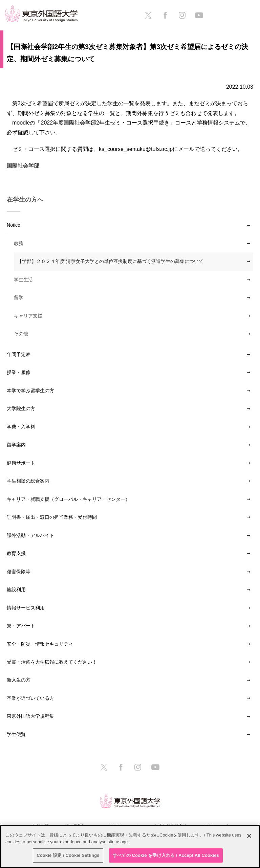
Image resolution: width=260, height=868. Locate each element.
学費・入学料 (21, 427)
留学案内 (16, 445)
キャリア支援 (28, 316)
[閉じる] (249, 836)
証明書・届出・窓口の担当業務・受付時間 (52, 517)
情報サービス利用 (26, 608)
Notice (14, 225)
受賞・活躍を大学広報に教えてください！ (52, 662)
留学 (19, 297)
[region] (130, 847)
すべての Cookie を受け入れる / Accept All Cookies (166, 855)
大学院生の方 (21, 408)
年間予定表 (19, 354)
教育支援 (16, 553)
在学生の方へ (25, 200)
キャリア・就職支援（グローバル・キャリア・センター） (68, 499)
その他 (21, 334)
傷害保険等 (19, 572)
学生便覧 (16, 734)
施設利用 (16, 589)
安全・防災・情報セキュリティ (40, 644)
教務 (19, 243)
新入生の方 (19, 680)
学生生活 (23, 280)
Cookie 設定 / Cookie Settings (68, 855)
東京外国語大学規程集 (30, 716)
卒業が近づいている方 (30, 698)
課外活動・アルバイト (30, 535)
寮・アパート (21, 626)
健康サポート (21, 463)
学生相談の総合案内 (28, 481)
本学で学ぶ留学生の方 (30, 391)
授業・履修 (19, 372)
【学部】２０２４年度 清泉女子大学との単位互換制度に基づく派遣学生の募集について (110, 261)
